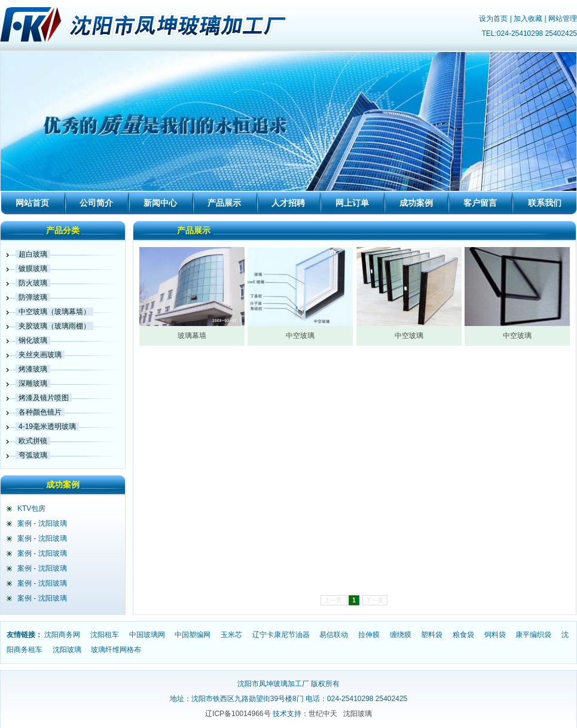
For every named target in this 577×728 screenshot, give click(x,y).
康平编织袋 (533, 635)
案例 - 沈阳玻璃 (42, 523)
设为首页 (493, 19)
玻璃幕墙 (192, 336)
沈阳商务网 (62, 635)
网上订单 (352, 203)
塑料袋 (432, 635)
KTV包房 (31, 508)
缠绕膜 (401, 635)
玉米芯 (231, 635)
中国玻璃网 (147, 635)
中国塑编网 (193, 635)
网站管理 (563, 19)
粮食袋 (463, 635)
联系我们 (545, 203)
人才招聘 (288, 203)
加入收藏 (528, 19)
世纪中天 (323, 714)
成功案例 (416, 203)
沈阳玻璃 (67, 650)
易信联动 (334, 635)
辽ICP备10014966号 (238, 714)
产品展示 (224, 203)
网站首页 (32, 203)
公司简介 (96, 203)
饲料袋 (495, 635)
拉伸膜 (369, 635)
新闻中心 (160, 203)
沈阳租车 (105, 635)
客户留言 (480, 203)
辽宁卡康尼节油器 (281, 635)
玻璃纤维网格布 (116, 650)
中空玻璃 (300, 336)
